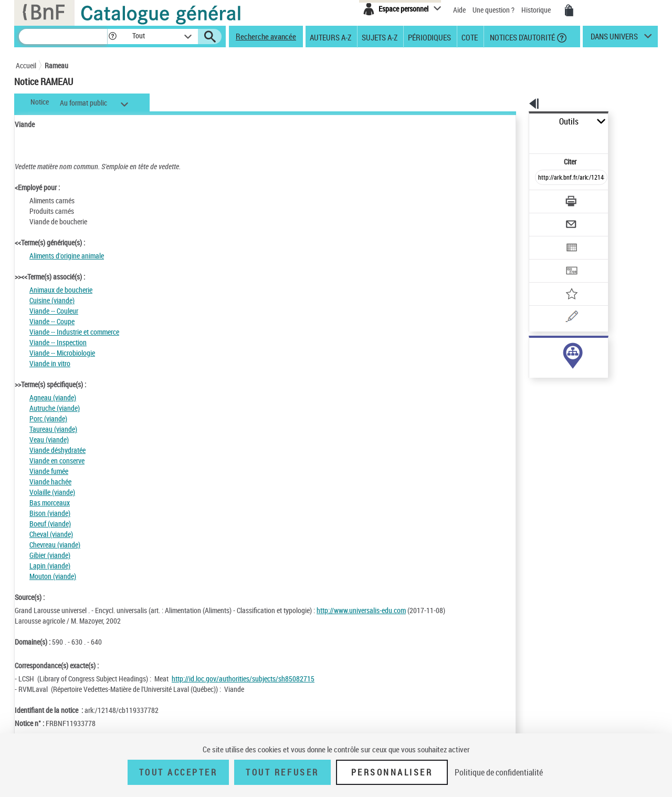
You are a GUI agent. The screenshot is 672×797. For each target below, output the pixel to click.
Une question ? (493, 10)
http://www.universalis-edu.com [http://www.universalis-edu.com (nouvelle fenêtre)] (361, 610)
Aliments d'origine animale (67, 256)
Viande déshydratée (57, 450)
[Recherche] (63, 37)
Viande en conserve (57, 460)
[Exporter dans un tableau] (549, 219)
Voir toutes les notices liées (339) (560, 372)
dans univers (614, 39)
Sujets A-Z (380, 37)
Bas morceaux (50, 503)
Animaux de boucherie (61, 290)
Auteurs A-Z (330, 37)
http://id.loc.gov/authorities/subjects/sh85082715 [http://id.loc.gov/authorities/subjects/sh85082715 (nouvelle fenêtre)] (243, 679)
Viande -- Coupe (52, 321)
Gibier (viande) (50, 555)
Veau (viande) (49, 439)
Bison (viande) (50, 513)
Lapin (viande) (50, 566)
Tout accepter (178, 772)
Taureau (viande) (53, 429)
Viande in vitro (50, 363)
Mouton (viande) (53, 576)
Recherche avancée (266, 36)
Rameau (56, 65)
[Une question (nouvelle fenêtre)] (562, 281)
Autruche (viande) (55, 408)
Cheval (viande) (51, 534)
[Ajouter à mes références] (548, 260)
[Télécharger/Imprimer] (544, 178)
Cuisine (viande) (52, 300)
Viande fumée (49, 471)
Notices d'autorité (522, 37)
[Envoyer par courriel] (542, 199)
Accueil (26, 65)
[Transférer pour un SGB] (546, 240)
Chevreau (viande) (55, 545)
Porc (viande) (48, 418)
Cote (470, 37)
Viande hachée (50, 482)
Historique (537, 10)
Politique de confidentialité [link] (499, 772)
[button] (112, 37)
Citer (525, 138)
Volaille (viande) (52, 492)
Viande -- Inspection (58, 342)
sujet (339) (534, 351)
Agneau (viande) (53, 397)
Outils (517, 122)
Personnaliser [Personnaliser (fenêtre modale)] (392, 772)
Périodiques (429, 37)
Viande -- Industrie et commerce (74, 332)
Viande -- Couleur (54, 311)
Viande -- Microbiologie (62, 353)
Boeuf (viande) (50, 524)
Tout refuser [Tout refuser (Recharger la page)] (282, 772)
